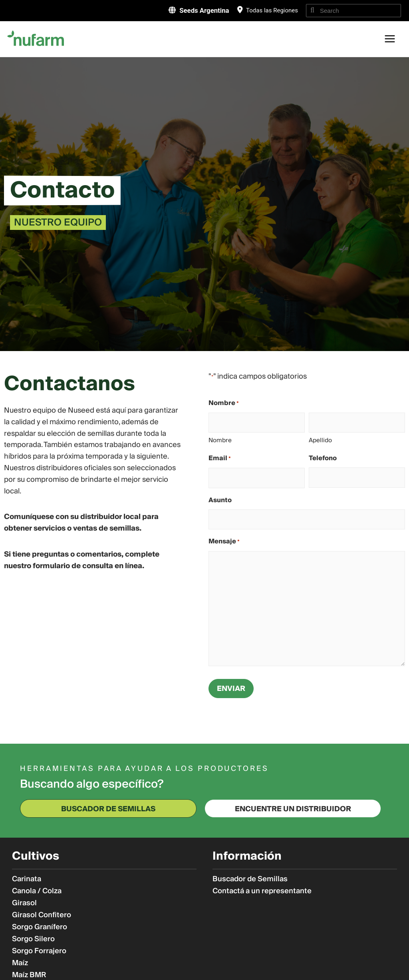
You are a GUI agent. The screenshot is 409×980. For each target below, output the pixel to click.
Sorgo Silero (33, 939)
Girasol (24, 903)
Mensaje (224, 542)
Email (220, 459)
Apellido (320, 440)
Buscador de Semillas (250, 879)
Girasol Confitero (42, 915)
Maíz (20, 963)
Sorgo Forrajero (39, 951)
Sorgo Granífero (40, 927)
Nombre (220, 440)
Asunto (220, 500)
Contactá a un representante (262, 891)
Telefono (323, 458)
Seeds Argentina (203, 10)
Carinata (27, 879)
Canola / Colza (37, 891)
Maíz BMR (29, 975)
